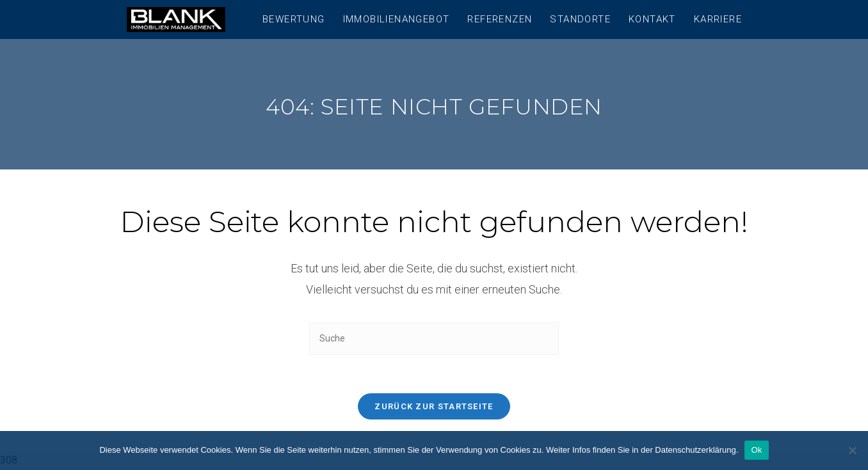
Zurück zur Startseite (434, 406)
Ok (756, 450)
